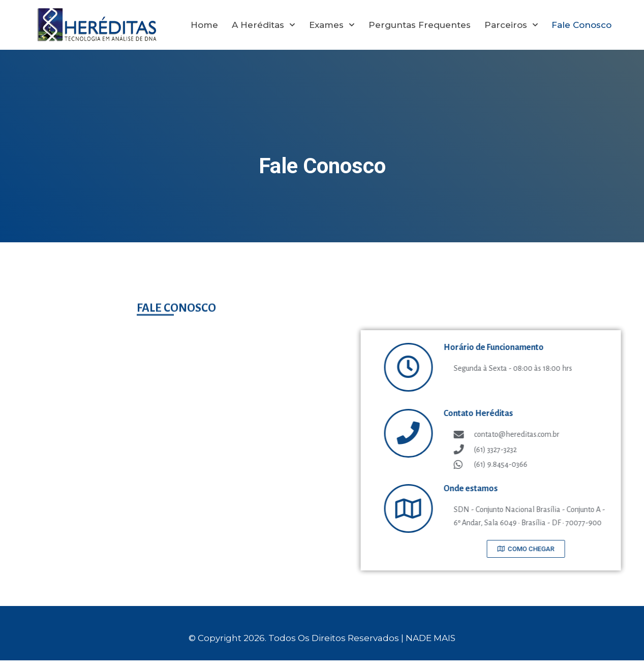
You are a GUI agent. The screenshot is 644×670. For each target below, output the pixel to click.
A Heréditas (264, 25)
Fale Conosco (581, 25)
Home (204, 25)
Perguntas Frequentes (420, 25)
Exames (332, 25)
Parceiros (511, 25)
